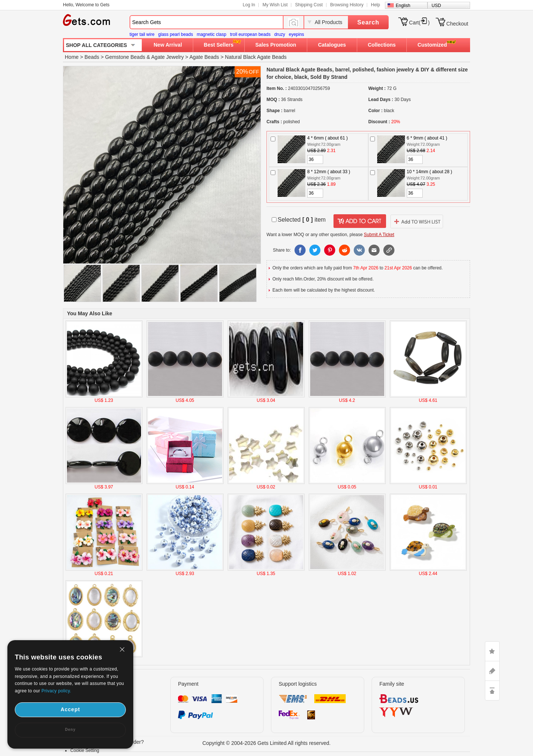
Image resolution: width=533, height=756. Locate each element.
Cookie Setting (85, 750)
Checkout (457, 24)
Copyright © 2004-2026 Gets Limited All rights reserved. (267, 743)
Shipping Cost (309, 5)
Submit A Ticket (379, 235)
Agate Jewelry (168, 57)
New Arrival (168, 45)
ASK (492, 671)
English (403, 6)
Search (368, 22)
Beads (92, 57)
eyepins (296, 34)
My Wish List (275, 5)
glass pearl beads (175, 34)
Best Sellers (219, 45)
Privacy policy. (56, 691)
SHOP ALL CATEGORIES (96, 45)
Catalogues (332, 45)
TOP (492, 691)
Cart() (419, 23)
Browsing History (347, 5)
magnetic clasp (211, 34)
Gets (86, 20)
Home (72, 57)
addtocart (360, 221)
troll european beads (250, 34)
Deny (70, 730)
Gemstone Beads (125, 57)
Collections (382, 45)
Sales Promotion (276, 45)
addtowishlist (417, 221)
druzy (280, 34)
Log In (249, 5)
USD (436, 6)
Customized (432, 45)
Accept (71, 709)
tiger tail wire (142, 34)
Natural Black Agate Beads (256, 57)
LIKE (492, 651)
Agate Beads (204, 57)
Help (376, 5)
